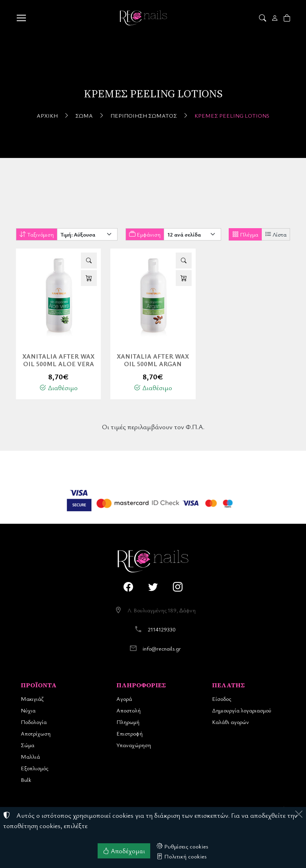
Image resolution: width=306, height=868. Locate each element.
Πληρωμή (128, 722)
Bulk (26, 780)
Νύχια (28, 710)
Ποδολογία (34, 722)
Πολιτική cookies (182, 856)
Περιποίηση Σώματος (144, 115)
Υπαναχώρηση (134, 745)
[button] (263, 18)
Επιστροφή (129, 733)
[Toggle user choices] (276, 18)
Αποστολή (128, 710)
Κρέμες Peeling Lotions (232, 115)
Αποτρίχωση (36, 733)
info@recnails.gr (162, 648)
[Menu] (21, 18)
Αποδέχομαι (124, 851)
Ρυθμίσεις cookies (182, 846)
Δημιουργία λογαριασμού (242, 710)
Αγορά (124, 699)
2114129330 (162, 629)
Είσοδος (222, 699)
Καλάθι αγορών (230, 722)
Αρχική (47, 115)
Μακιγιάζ (32, 699)
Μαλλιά (30, 757)
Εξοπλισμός (34, 768)
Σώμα (84, 115)
